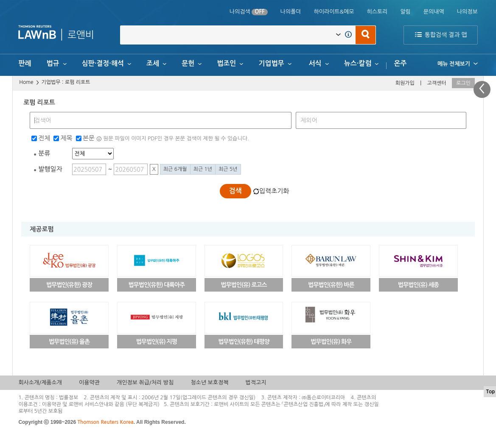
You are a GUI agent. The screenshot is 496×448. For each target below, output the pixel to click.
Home (26, 82)
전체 (44, 138)
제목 (66, 138)
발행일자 (50, 169)
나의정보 (467, 12)
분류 (44, 153)
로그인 (463, 83)
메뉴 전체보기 (458, 64)
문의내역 (434, 12)
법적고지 (256, 383)
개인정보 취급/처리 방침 (145, 383)
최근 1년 (203, 169)
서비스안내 (96, 404)
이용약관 (89, 383)
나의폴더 (291, 12)
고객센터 (436, 83)
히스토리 (377, 12)
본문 (89, 138)
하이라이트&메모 (334, 12)
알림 (405, 12)
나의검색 (249, 12)
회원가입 (405, 83)
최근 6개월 (175, 169)
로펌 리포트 (78, 82)
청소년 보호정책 (209, 383)
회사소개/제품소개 (40, 383)
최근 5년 (228, 169)
